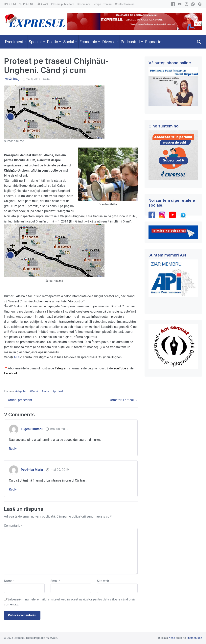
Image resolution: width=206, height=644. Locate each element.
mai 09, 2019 (60, 470)
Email (56, 581)
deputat (22, 391)
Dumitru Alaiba (40, 391)
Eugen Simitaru (32, 429)
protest (59, 391)
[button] (199, 42)
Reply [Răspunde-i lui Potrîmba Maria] (13, 489)
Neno (172, 638)
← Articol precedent (18, 400)
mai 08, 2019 (59, 429)
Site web (103, 581)
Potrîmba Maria (32, 470)
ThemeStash (194, 638)
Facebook (11, 373)
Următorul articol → (124, 400)
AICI (17, 357)
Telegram (61, 368)
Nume (9, 581)
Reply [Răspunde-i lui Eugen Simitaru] (13, 449)
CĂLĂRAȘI (14, 79)
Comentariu (13, 526)
